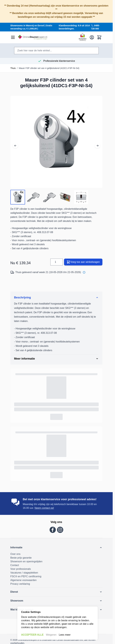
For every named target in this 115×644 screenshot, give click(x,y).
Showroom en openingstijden (26, 561)
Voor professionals (21, 569)
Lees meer (65, 635)
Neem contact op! (44, 508)
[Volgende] (97, 143)
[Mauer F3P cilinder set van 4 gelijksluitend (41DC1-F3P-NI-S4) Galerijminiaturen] (49, 197)
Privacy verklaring (20, 584)
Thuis (13, 68)
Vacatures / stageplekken (24, 573)
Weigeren (51, 635)
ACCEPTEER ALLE (32, 635)
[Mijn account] (92, 37)
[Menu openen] (13, 37)
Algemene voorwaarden (24, 580)
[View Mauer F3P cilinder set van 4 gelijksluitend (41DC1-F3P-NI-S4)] (18, 197)
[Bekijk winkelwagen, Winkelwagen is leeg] (99, 37)
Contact (15, 565)
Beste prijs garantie (21, 558)
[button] (56, 548)
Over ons (15, 554)
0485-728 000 (95, 27)
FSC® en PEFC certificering (26, 576)
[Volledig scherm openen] (56, 142)
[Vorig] (15, 143)
